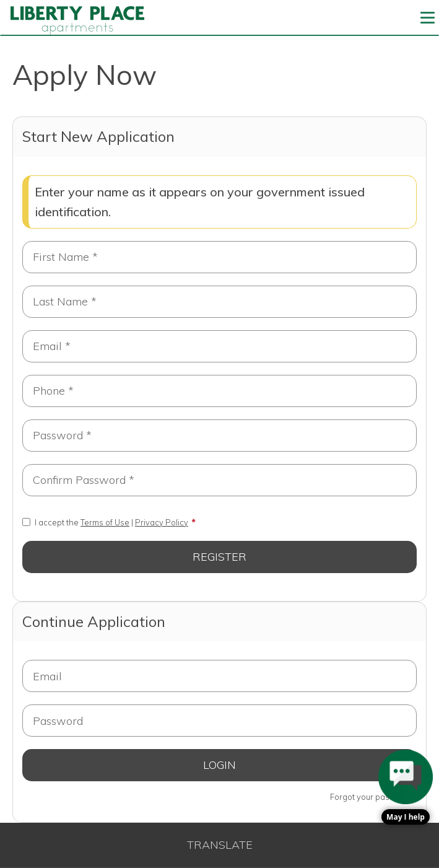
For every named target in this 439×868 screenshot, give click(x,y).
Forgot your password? (373, 797)
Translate (220, 845)
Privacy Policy (162, 522)
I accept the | (105, 522)
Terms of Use (105, 522)
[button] (406, 787)
